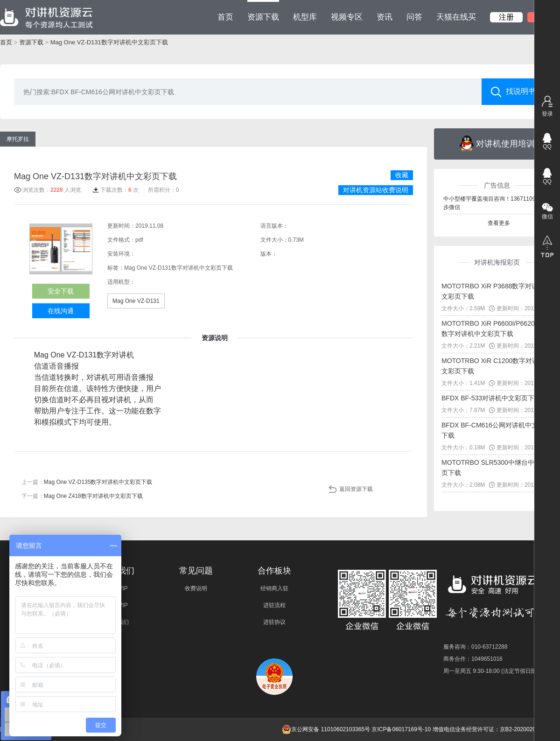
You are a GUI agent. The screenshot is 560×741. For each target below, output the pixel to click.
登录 (547, 114)
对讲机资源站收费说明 (376, 190)
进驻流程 (274, 605)
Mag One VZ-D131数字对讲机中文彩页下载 (109, 42)
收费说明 (196, 588)
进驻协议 (274, 622)
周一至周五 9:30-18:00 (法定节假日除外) (494, 671)
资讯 (385, 17)
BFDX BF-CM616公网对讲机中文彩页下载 (496, 430)
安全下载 (61, 291)
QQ (547, 147)
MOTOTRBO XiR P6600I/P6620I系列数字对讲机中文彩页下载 (496, 329)
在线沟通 (61, 311)
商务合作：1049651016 (473, 659)
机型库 (305, 17)
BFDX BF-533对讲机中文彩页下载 (491, 398)
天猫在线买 (456, 17)
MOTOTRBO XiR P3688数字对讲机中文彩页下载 (496, 291)
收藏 (402, 175)
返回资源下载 (356, 489)
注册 (506, 17)
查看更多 (499, 223)
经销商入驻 (274, 588)
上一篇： (87, 482)
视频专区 (347, 17)
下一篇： (82, 496)
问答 (414, 17)
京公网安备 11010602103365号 (326, 729)
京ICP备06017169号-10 (401, 729)
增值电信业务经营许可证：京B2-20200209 (486, 729)
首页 (225, 17)
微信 (547, 217)
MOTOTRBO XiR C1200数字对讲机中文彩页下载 (497, 366)
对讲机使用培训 (497, 143)
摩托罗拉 (18, 139)
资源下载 (263, 11)
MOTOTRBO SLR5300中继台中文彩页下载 (494, 468)
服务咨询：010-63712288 (475, 647)
